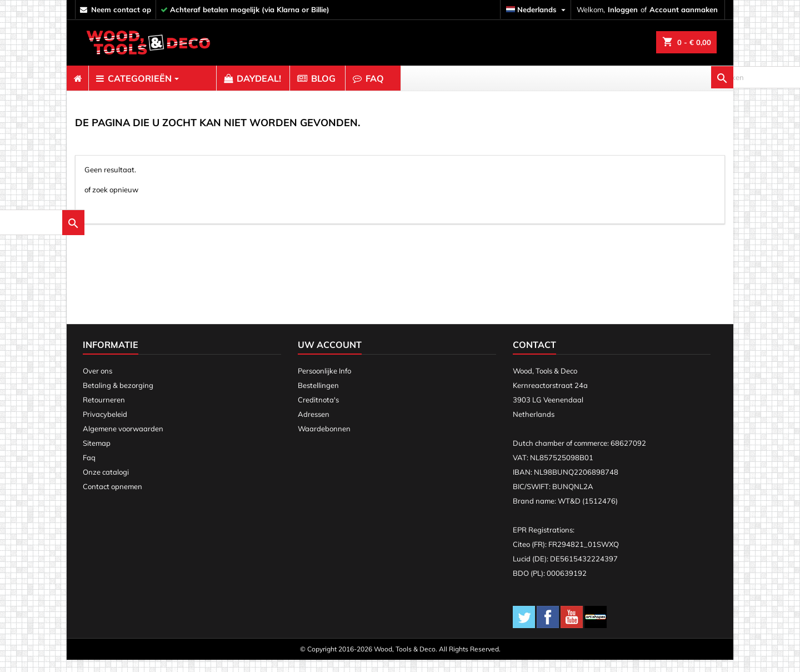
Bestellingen (318, 397)
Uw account (330, 357)
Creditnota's (318, 412)
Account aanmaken (684, 9)
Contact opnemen (112, 499)
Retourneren (104, 412)
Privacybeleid (105, 426)
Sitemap (97, 455)
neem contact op (121, 9)
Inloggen (623, 9)
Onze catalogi (106, 484)
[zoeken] (672, 78)
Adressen (314, 426)
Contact (534, 357)
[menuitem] (77, 78)
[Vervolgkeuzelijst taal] (537, 10)
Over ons (97, 383)
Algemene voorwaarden (123, 441)
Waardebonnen (324, 441)
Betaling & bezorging (118, 397)
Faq (89, 470)
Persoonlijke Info (324, 383)
